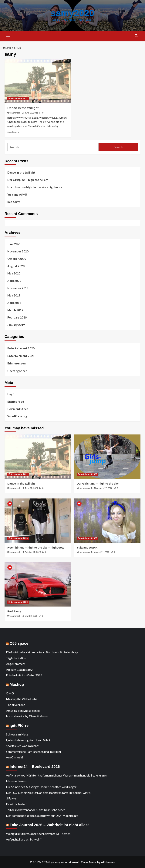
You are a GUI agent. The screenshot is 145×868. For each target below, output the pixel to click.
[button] (8, 36)
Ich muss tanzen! (17, 781)
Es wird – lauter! (16, 804)
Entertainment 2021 (21, 356)
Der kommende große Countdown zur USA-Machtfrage (42, 815)
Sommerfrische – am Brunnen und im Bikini (33, 751)
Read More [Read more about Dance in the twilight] (13, 132)
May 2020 (14, 273)
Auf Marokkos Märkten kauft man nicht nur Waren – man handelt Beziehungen (57, 775)
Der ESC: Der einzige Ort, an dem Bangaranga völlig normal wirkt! (48, 792)
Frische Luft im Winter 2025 (24, 675)
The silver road (16, 705)
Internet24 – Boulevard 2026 (35, 766)
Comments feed (18, 409)
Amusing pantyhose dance (23, 710)
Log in (11, 394)
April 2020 (14, 280)
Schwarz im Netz (17, 734)
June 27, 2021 (31, 113)
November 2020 (18, 251)
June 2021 (14, 244)
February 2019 (17, 317)
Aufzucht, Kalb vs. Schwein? (24, 839)
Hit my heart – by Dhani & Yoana (27, 716)
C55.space (19, 643)
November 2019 (18, 288)
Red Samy (14, 202)
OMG (10, 693)
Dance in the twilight (23, 108)
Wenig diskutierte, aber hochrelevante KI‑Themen (38, 833)
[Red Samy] (38, 584)
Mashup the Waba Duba (22, 699)
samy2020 (72, 13)
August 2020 (16, 266)
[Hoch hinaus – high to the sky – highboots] (38, 520)
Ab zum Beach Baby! (20, 669)
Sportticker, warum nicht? (23, 746)
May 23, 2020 (31, 616)
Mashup (17, 684)
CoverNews (89, 862)
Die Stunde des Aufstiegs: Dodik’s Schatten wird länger (41, 787)
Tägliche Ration (16, 658)
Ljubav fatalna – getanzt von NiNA (28, 740)
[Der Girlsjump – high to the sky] (107, 456)
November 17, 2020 (103, 488)
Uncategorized (17, 371)
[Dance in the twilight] (38, 81)
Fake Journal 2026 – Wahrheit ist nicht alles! (49, 825)
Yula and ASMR (17, 194)
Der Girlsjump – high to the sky (28, 180)
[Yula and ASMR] (107, 520)
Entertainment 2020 (21, 348)
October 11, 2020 (33, 552)
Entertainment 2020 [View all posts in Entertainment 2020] (88, 474)
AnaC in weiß (15, 757)
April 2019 (14, 303)
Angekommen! (16, 663)
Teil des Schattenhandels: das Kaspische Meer (35, 810)
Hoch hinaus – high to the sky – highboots (35, 187)
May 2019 (14, 295)
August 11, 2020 (102, 552)
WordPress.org (17, 416)
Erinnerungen (17, 363)
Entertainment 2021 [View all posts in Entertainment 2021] (18, 98)
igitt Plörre (19, 725)
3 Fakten (12, 798)
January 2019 (16, 325)
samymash (15, 113)
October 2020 (17, 258)
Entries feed (16, 401)
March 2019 (15, 310)
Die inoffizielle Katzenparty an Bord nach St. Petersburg (42, 652)
